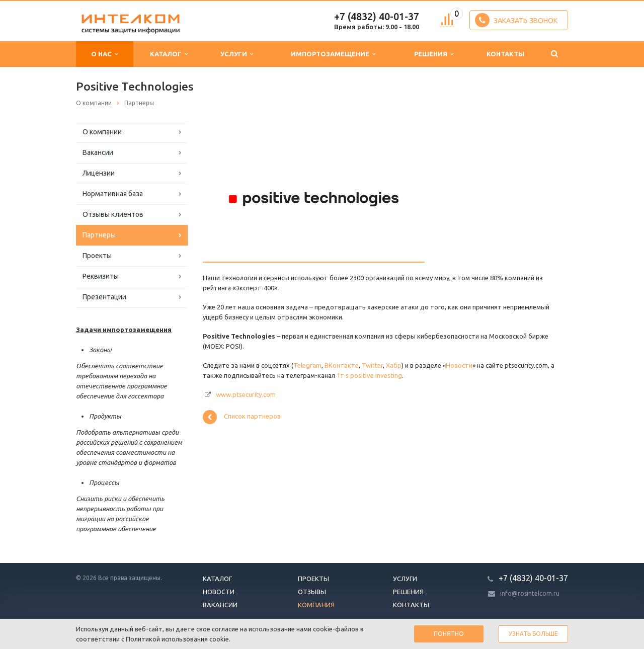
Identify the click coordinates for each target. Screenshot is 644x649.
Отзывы (312, 592)
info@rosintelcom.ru (530, 593)
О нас (104, 54)
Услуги (237, 54)
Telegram (307, 365)
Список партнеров (242, 417)
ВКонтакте (342, 365)
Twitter (372, 365)
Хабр (394, 365)
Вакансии (98, 152)
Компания (316, 605)
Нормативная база (113, 194)
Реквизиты (101, 276)
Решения (434, 54)
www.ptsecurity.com (246, 394)
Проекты (97, 256)
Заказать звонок (516, 20)
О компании (102, 132)
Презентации (104, 297)
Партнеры (99, 235)
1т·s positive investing (369, 375)
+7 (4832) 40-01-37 (377, 16)
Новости (459, 365)
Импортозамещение (333, 54)
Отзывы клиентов (113, 214)
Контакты (505, 54)
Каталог (169, 54)
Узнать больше (533, 634)
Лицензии (99, 173)
